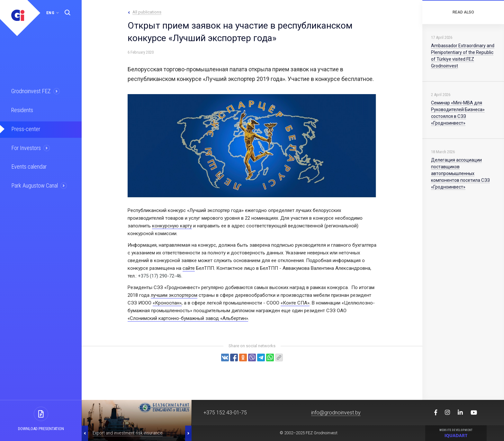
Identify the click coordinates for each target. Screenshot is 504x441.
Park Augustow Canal (34, 182)
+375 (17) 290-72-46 (160, 276)
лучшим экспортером (174, 295)
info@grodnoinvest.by (336, 413)
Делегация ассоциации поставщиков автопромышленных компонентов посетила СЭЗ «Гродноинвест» (460, 173)
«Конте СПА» (295, 303)
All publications (147, 12)
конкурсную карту (172, 226)
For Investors (26, 146)
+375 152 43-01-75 (225, 413)
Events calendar (28, 164)
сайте (189, 268)
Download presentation (41, 429)
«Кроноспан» (167, 303)
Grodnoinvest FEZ (30, 91)
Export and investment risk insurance (128, 433)
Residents (22, 109)
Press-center (25, 128)
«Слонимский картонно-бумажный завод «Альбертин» (188, 318)
